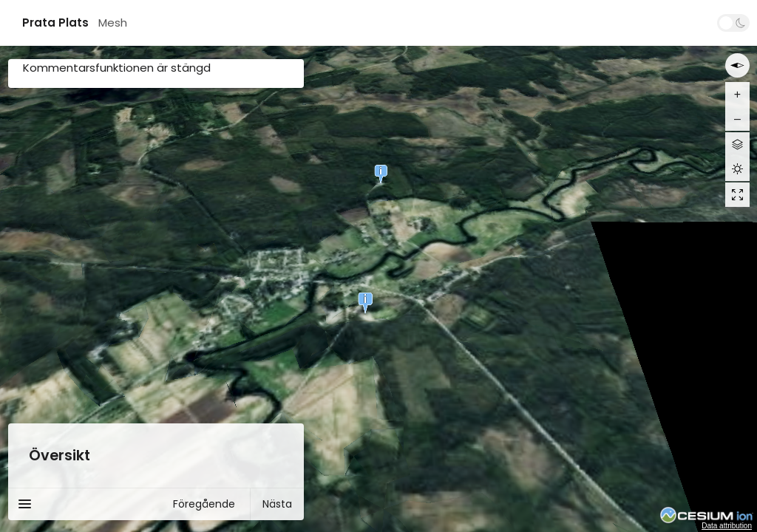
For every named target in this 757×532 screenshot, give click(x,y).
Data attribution (727, 526)
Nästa (277, 504)
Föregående (204, 504)
